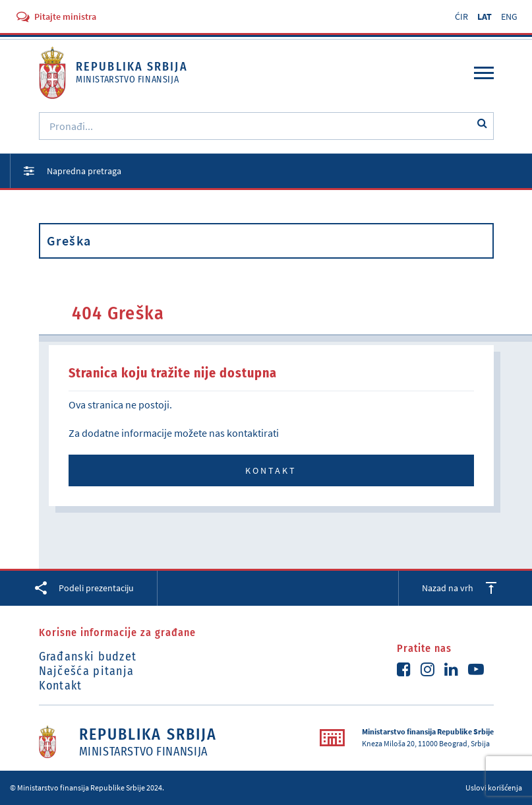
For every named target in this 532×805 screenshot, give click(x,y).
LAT (485, 16)
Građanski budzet (88, 657)
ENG (509, 16)
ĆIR (461, 16)
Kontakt (271, 470)
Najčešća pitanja (87, 671)
